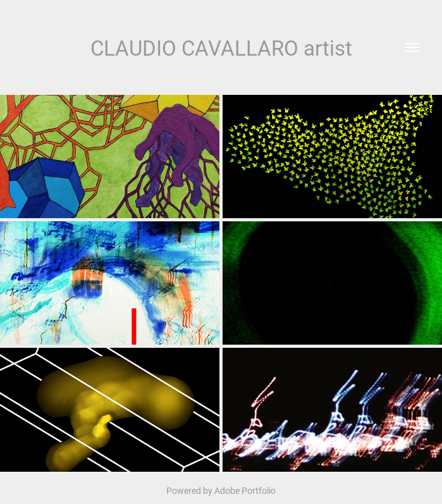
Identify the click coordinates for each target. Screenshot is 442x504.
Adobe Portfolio (245, 490)
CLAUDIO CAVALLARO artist (221, 47)
